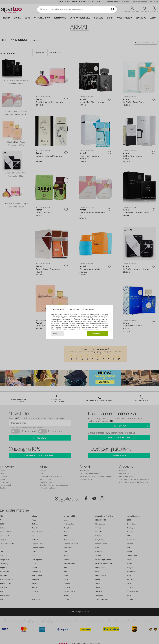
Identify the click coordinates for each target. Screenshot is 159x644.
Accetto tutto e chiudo (97, 334)
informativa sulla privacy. (90, 329)
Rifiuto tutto (58, 334)
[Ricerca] (113, 9)
